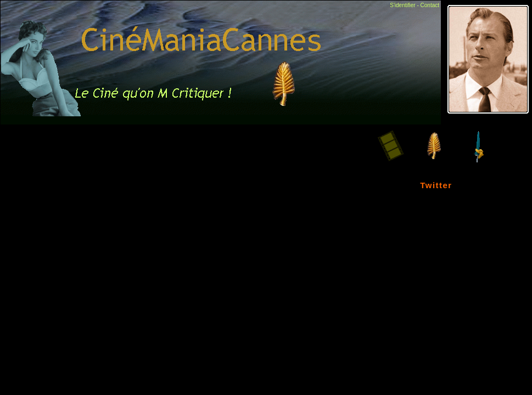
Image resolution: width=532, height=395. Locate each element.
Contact (430, 5)
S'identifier (402, 5)
